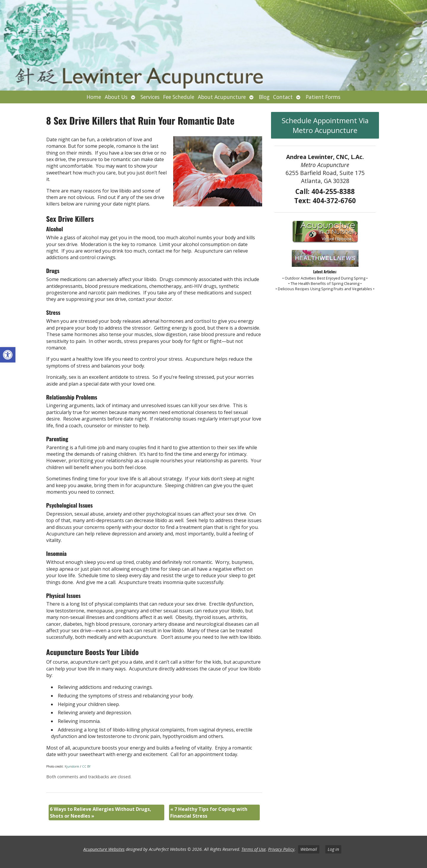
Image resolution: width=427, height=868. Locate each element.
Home (94, 97)
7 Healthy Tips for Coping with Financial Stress (209, 812)
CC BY (86, 766)
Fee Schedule (179, 97)
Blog (264, 97)
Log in (333, 849)
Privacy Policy (281, 849)
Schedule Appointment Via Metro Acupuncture (325, 125)
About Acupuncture (222, 97)
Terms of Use (254, 849)
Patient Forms (323, 97)
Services (150, 97)
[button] (8, 355)
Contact (283, 97)
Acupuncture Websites (104, 849)
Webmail (309, 849)
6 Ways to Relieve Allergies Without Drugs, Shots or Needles (101, 812)
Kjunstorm (72, 766)
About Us (116, 97)
